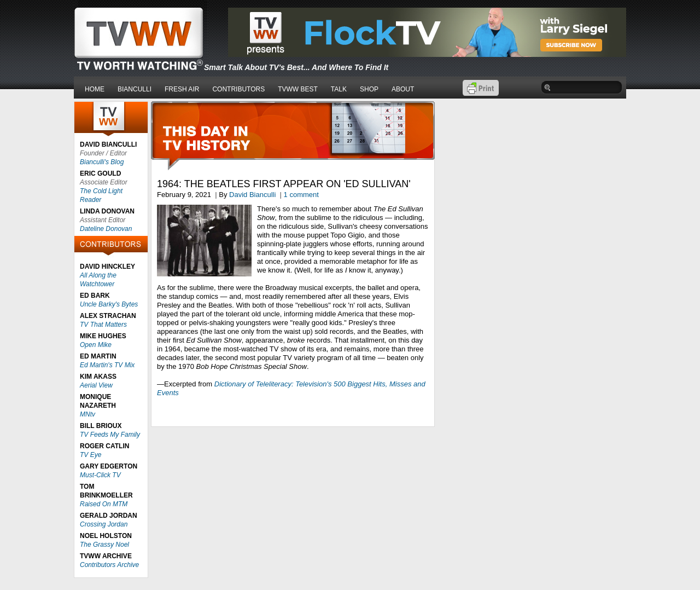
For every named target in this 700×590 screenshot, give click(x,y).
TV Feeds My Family (110, 435)
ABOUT (403, 89)
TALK (339, 89)
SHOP (369, 89)
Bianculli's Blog (102, 162)
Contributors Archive (109, 565)
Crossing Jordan (104, 524)
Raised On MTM (104, 504)
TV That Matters (103, 325)
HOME (95, 89)
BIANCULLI (135, 89)
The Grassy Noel (104, 545)
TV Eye (91, 455)
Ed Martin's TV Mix (107, 365)
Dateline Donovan (106, 229)
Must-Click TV (100, 475)
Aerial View (96, 385)
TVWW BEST (298, 89)
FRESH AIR (182, 89)
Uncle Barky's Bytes (109, 304)
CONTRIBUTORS (238, 89)
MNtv (87, 414)
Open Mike (96, 345)
